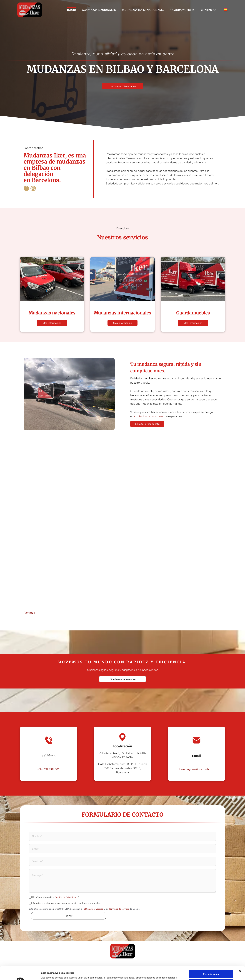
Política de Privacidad (66, 897)
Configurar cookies (211, 966)
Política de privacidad (93, 909)
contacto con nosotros (149, 416)
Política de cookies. (120, 971)
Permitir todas (211, 956)
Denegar (211, 975)
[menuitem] (71, 10)
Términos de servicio (119, 909)
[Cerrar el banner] (240, 953)
